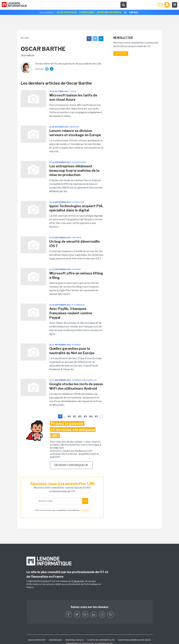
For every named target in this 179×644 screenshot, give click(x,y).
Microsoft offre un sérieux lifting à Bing (76, 275)
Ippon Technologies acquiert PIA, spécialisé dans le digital (76, 208)
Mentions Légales (74, 640)
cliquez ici (85, 510)
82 (80, 416)
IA (125, 12)
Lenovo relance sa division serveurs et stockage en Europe (75, 133)
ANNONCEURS (55, 640)
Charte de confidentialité (101, 640)
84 (91, 416)
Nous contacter (37, 640)
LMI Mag (134, 12)
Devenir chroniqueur (71, 465)
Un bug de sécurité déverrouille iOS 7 (75, 244)
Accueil (25, 38)
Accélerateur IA (67, 12)
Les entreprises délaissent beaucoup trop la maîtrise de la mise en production (74, 170)
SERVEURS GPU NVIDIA (109, 12)
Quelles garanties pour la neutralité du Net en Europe (72, 351)
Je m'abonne (121, 53)
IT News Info (78, 581)
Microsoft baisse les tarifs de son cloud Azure (73, 97)
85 (96, 416)
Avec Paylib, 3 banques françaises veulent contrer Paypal (71, 313)
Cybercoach (87, 12)
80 (69, 416)
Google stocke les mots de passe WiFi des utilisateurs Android (76, 386)
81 (75, 416)
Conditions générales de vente (134, 640)
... (64, 416)
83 (85, 416)
